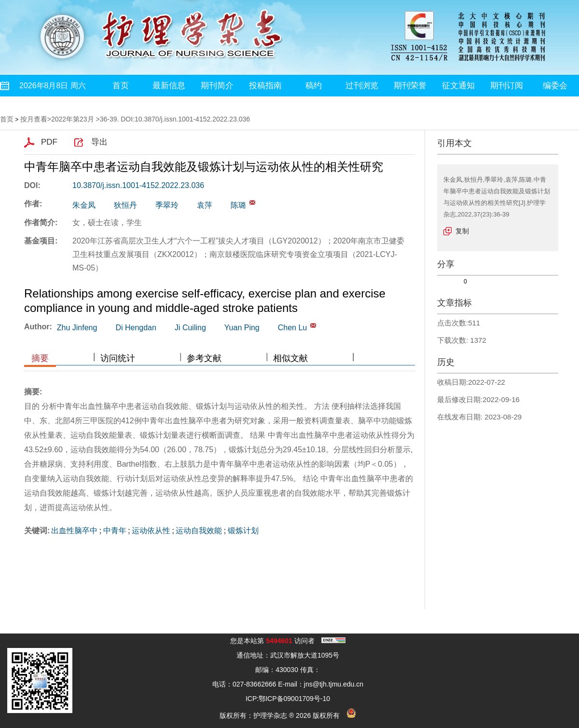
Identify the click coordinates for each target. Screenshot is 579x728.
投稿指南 (265, 86)
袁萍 (205, 205)
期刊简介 (217, 86)
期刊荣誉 (410, 86)
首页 (121, 86)
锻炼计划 (243, 531)
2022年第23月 (73, 119)
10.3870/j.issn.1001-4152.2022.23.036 (138, 185)
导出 (99, 142)
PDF (49, 142)
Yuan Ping (242, 328)
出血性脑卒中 (74, 531)
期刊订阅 (507, 86)
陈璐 (238, 205)
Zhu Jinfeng (77, 328)
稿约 (314, 86)
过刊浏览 (362, 86)
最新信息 (169, 86)
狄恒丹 (125, 205)
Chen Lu (293, 328)
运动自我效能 (199, 531)
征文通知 (458, 86)
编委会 (555, 86)
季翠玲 (167, 205)
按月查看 (34, 119)
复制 (462, 231)
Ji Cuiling (190, 328)
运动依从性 (151, 531)
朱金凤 (84, 205)
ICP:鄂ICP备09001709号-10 (288, 699)
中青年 (115, 531)
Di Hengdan (136, 328)
